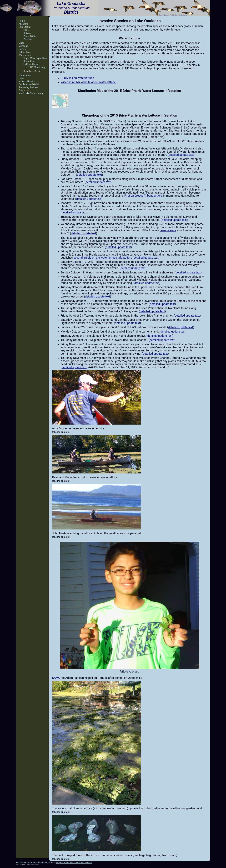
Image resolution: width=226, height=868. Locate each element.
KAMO (56, 678)
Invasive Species (27, 81)
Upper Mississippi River (35, 58)
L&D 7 (27, 30)
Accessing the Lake (28, 87)
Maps (22, 43)
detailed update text (181, 155)
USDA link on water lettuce (77, 78)
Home (22, 21)
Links (21, 78)
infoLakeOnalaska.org (31, 93)
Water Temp (30, 36)
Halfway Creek (31, 64)
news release (168, 230)
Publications (25, 52)
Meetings (23, 46)
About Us (23, 24)
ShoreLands (25, 75)
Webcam (28, 39)
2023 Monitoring (37, 67)
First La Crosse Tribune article (143, 196)
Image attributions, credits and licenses (74, 863)
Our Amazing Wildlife (29, 84)
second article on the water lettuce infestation (102, 258)
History (22, 49)
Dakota (27, 33)
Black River (29, 61)
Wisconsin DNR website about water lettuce (88, 82)
